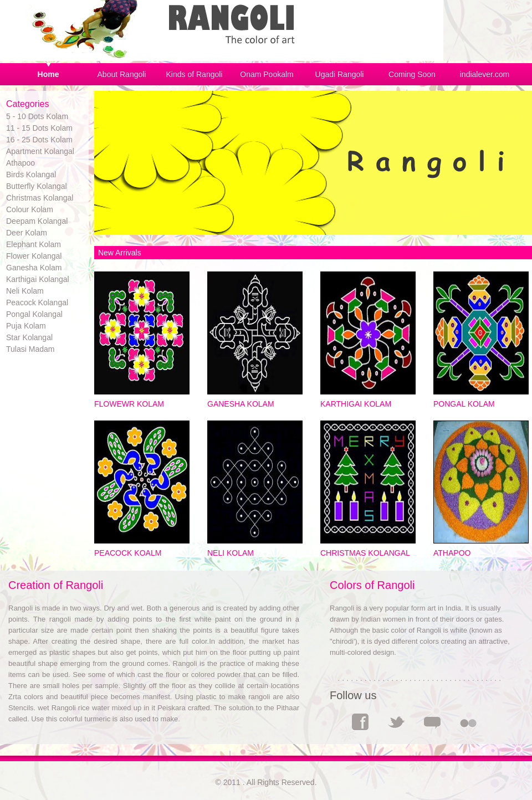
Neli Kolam (25, 291)
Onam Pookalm (267, 74)
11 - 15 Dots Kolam (39, 128)
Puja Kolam (26, 326)
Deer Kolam (27, 233)
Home (48, 74)
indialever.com (485, 74)
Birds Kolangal (31, 175)
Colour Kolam (30, 209)
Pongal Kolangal (34, 314)
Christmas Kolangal (40, 198)
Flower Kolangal (34, 256)
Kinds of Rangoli (195, 74)
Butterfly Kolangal (37, 186)
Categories (27, 104)
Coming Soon (412, 74)
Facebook (360, 722)
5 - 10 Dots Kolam (37, 116)
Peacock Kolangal (37, 302)
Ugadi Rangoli (340, 74)
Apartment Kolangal (40, 151)
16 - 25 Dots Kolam (39, 140)
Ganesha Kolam (34, 268)
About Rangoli (122, 74)
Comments (432, 722)
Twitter (396, 722)
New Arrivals (119, 253)
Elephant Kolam (34, 244)
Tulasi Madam (30, 349)
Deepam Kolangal (37, 221)
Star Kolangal (29, 337)
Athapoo (21, 163)
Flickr (468, 722)
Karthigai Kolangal (38, 279)
